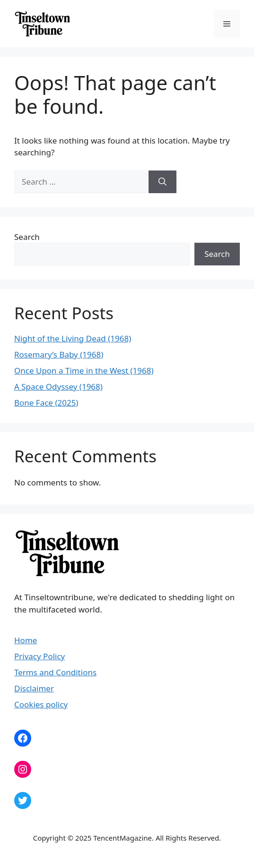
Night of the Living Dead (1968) (73, 338)
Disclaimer (34, 688)
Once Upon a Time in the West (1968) (84, 370)
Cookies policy (41, 704)
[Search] (162, 182)
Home (26, 640)
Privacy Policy (39, 656)
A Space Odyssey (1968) (58, 387)
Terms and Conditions (55, 672)
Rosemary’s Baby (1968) (59, 354)
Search (27, 237)
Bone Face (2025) (46, 403)
